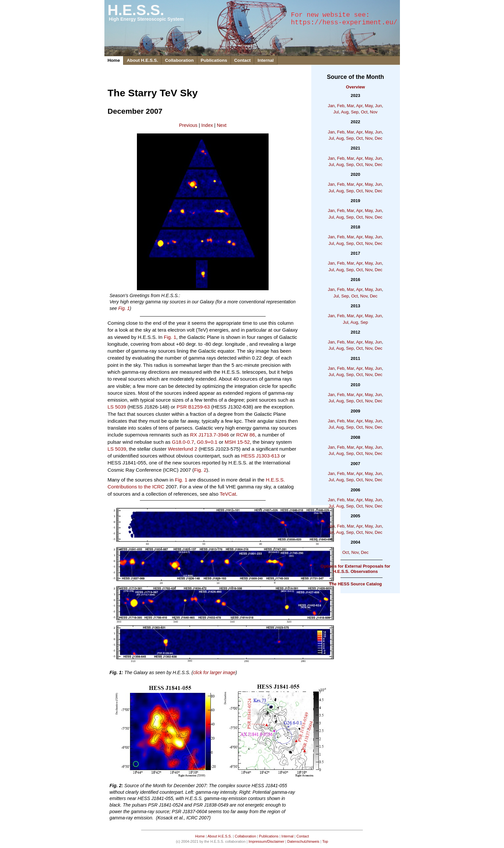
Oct (364, 112)
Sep (355, 112)
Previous (188, 125)
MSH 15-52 (237, 442)
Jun (378, 106)
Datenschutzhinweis (303, 841)
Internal (265, 60)
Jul (336, 112)
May (369, 106)
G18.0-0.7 (183, 442)
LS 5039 (117, 407)
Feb (341, 106)
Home (114, 60)
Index (207, 125)
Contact (242, 60)
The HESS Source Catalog (355, 584)
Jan (331, 106)
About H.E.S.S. (142, 60)
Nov (374, 112)
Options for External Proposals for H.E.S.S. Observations (355, 569)
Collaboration (179, 60)
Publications (214, 60)
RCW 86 (245, 435)
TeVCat (228, 494)
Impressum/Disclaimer (266, 841)
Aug (345, 112)
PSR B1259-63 (193, 407)
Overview (356, 87)
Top (325, 841)
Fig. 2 (200, 470)
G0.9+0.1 (207, 442)
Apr (359, 106)
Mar (350, 106)
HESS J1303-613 (260, 456)
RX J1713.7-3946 (209, 435)
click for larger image (214, 672)
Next (222, 125)
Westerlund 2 (183, 449)
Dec (378, 138)
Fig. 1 (124, 308)
